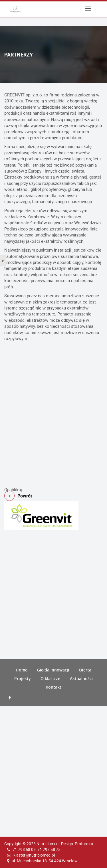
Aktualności (81, 678)
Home (22, 670)
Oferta (85, 670)
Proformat (84, 844)
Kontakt (53, 687)
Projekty (23, 678)
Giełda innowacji (53, 670)
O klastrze (50, 678)
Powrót (53, 484)
